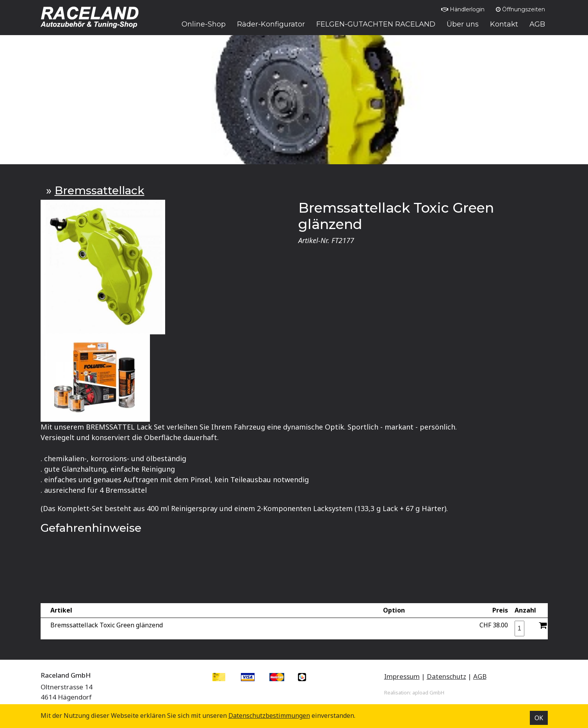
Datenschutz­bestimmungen (269, 716)
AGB (480, 676)
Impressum (402, 676)
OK (539, 718)
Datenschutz (446, 676)
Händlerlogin (463, 9)
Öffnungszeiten (520, 9)
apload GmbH (428, 692)
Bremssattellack (100, 190)
